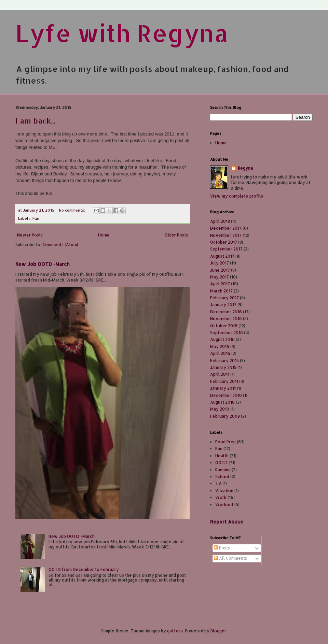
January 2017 (223, 305)
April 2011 (220, 374)
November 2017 (226, 235)
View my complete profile (237, 196)
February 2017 (224, 298)
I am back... (35, 120)
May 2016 (220, 347)
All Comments (230, 558)
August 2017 (222, 256)
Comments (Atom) (60, 245)
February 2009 (225, 416)
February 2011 (224, 381)
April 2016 (220, 353)
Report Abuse (227, 522)
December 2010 (226, 395)
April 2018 (220, 221)
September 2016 (227, 333)
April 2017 (220, 284)
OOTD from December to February (84, 569)
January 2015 (223, 367)
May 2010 (220, 409)
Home (104, 235)
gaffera (175, 631)
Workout (224, 505)
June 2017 (220, 270)
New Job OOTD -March (43, 264)
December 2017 (226, 228)
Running (223, 470)
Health (222, 456)
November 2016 (226, 319)
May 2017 (220, 277)
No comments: (73, 210)
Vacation (224, 491)
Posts (222, 548)
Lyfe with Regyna (122, 33)
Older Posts (176, 235)
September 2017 (226, 249)
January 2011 (223, 388)
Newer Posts (30, 235)
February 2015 (224, 361)
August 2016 (222, 339)
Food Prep (225, 442)
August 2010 (222, 402)
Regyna (245, 168)
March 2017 (221, 291)
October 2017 (224, 242)
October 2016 (224, 326)
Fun (36, 218)
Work (221, 497)
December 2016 (226, 312)
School (222, 477)
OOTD (221, 463)
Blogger (218, 631)
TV (218, 483)
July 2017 (220, 263)
